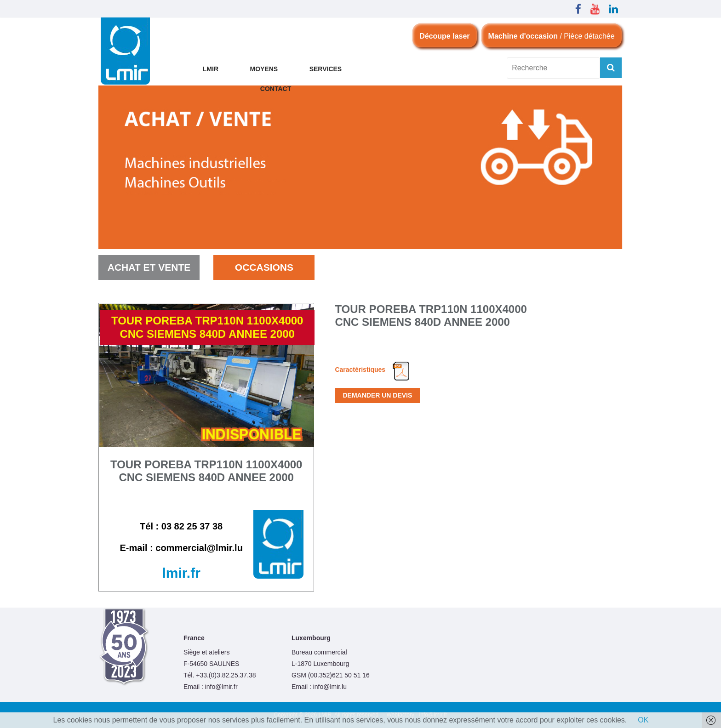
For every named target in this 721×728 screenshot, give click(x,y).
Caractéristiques (372, 370)
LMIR (211, 69)
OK (643, 720)
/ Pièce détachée (552, 36)
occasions (264, 267)
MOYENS (264, 69)
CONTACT (276, 89)
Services (326, 69)
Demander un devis (377, 395)
